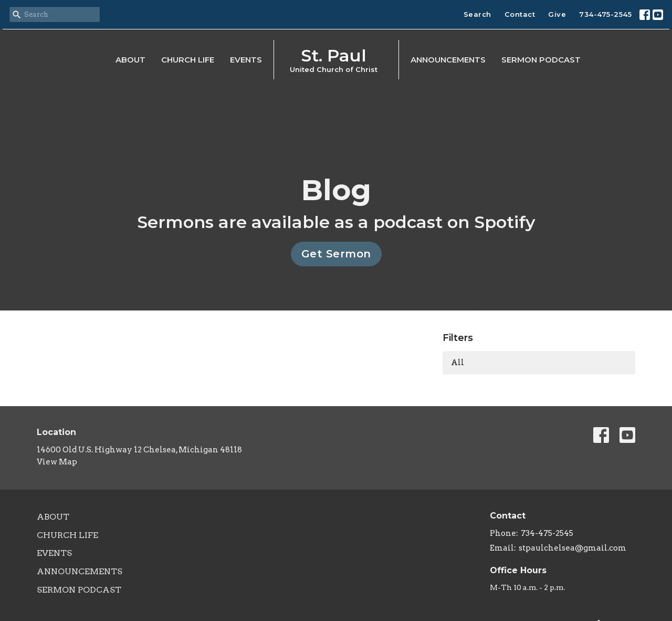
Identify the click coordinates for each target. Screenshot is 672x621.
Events (246, 60)
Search (477, 14)
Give (557, 14)
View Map (57, 462)
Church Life (188, 60)
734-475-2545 (605, 14)
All (458, 363)
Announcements (448, 60)
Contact (520, 14)
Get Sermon (336, 254)
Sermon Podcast (541, 60)
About (130, 60)
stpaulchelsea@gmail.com (573, 548)
